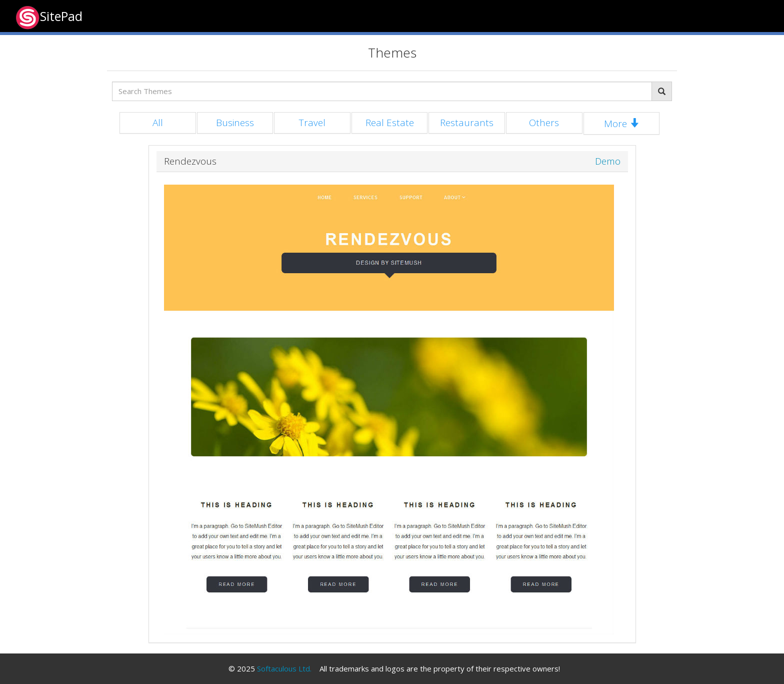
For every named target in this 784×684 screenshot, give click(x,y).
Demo (608, 161)
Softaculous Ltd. (284, 668)
